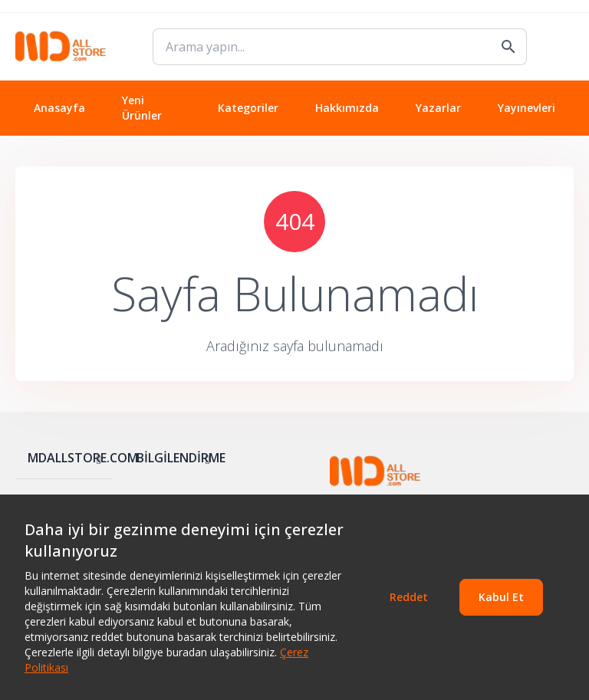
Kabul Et (501, 597)
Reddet (409, 597)
